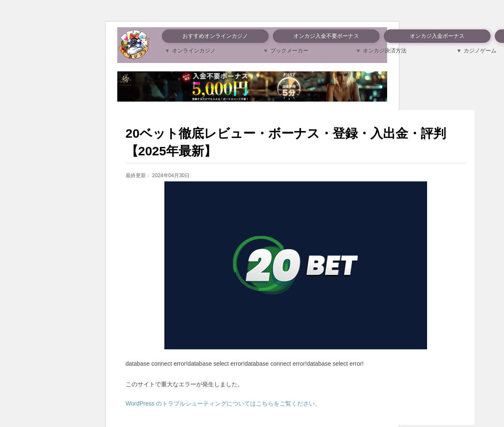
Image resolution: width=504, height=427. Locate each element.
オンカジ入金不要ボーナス (326, 36)
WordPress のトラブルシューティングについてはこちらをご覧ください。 (223, 403)
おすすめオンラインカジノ (215, 36)
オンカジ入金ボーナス (437, 36)
